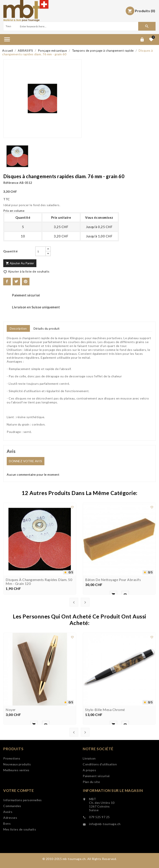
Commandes (12, 832)
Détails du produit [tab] (47, 328)
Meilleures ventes (16, 787)
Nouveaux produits (17, 781)
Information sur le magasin (113, 813)
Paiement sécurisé (96, 799)
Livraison (89, 781)
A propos (89, 793)
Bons (7, 850)
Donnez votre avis (26, 461)
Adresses (10, 844)
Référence (11, 183)
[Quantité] (41, 251)
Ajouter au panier (20, 263)
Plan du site (91, 805)
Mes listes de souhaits (20, 856)
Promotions (12, 775)
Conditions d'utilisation (100, 787)
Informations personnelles (23, 826)
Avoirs (8, 838)
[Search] (79, 26)
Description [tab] (18, 328)
